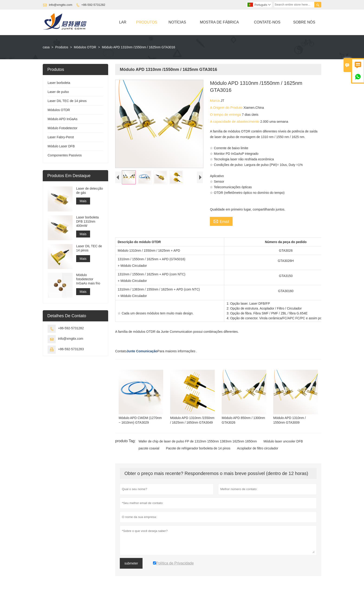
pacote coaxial (149, 448)
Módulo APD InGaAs (62, 119)
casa (46, 47)
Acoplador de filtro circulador (258, 448)
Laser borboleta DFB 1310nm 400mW (87, 221)
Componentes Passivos (65, 155)
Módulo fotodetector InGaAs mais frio (88, 279)
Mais (83, 201)
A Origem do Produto (227, 107)
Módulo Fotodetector (62, 128)
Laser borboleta (59, 83)
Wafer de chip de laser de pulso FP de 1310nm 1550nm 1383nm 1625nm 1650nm (198, 441)
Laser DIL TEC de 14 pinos (67, 101)
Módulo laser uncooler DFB (283, 441)
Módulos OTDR (85, 47)
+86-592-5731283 (71, 349)
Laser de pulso (58, 92)
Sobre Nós (304, 22)
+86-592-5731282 (93, 5)
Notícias (177, 22)
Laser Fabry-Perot (61, 137)
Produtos (147, 22)
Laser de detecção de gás (89, 191)
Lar (123, 22)
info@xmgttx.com (61, 5)
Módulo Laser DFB (61, 146)
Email (221, 221)
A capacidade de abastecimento (235, 121)
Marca (215, 101)
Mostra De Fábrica (219, 22)
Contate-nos (267, 22)
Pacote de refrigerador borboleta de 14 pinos (198, 448)
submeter (131, 563)
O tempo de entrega (226, 114)
